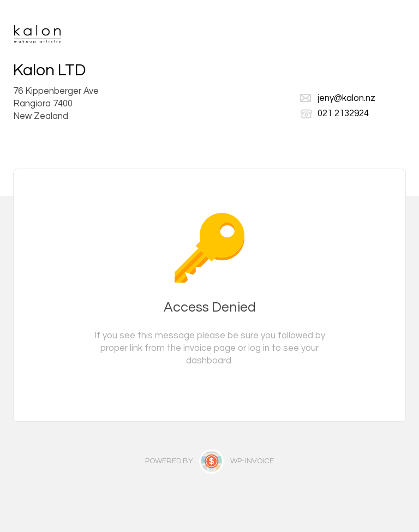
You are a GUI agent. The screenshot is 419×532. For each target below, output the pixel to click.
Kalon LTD (49, 70)
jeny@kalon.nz (346, 98)
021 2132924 (343, 113)
